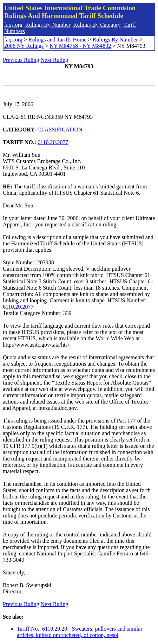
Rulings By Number (48, 25)
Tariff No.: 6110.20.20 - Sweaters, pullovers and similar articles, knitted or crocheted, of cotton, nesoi (80, 632)
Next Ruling (55, 60)
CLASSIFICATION (60, 130)
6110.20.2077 (53, 142)
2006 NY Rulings (24, 46)
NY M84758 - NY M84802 (80, 46)
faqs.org (13, 25)
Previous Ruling (21, 60)
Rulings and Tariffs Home (58, 40)
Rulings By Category (97, 25)
